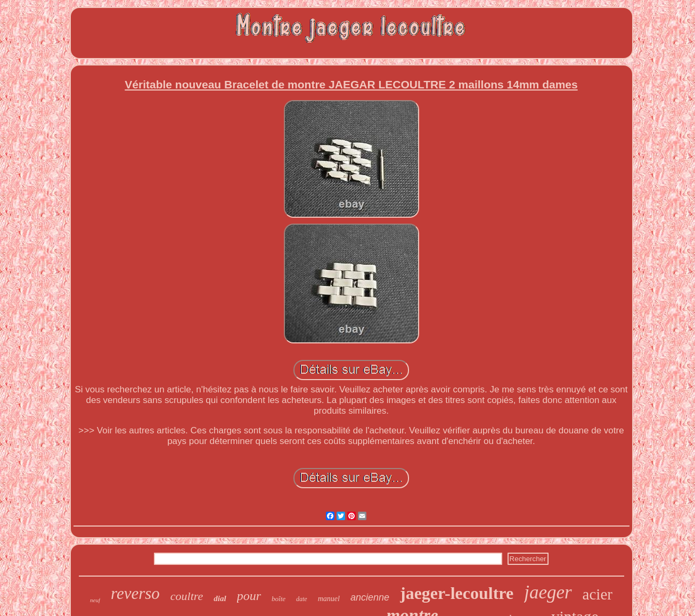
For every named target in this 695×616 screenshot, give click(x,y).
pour (249, 596)
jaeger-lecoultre (457, 593)
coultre (187, 596)
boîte (279, 599)
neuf (95, 600)
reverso (135, 593)
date (302, 599)
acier (598, 594)
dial (220, 598)
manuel (329, 599)
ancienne (370, 597)
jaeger (548, 592)
